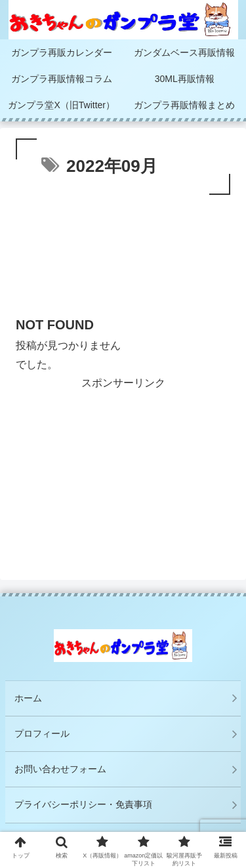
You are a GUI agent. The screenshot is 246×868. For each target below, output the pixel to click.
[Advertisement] (123, 259)
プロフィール (42, 734)
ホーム (28, 698)
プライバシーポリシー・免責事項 (88, 804)
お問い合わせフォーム (60, 769)
